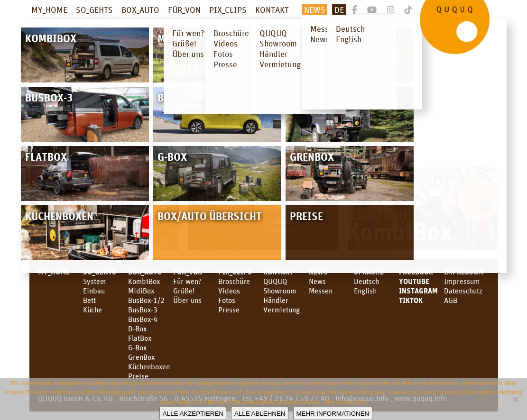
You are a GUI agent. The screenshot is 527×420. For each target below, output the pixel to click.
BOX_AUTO (140, 9)
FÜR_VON (184, 9)
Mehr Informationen (333, 414)
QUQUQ (275, 281)
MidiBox (141, 291)
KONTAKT (272, 9)
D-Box (137, 329)
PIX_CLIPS (228, 9)
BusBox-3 (143, 310)
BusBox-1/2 (146, 300)
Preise (138, 376)
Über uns (187, 300)
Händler (276, 300)
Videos (229, 291)
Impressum (464, 272)
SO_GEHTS (94, 9)
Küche (92, 310)
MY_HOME (49, 9)
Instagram (418, 291)
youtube (414, 281)
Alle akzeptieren (193, 414)
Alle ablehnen (260, 414)
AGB (451, 300)
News (315, 9)
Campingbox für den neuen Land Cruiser (259, 191)
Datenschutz (463, 291)
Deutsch (366, 281)
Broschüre (234, 281)
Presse (229, 310)
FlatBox (140, 338)
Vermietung (282, 310)
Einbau (94, 291)
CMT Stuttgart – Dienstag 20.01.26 (92, 191)
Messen (321, 291)
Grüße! (184, 291)
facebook (416, 272)
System (94, 281)
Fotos (227, 300)
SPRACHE (369, 272)
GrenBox (141, 357)
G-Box (137, 347)
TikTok (411, 300)
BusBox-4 (143, 319)
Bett (89, 300)
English (365, 291)
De (339, 9)
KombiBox (144, 281)
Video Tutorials (406, 183)
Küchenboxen (149, 366)
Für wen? (187, 281)
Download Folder (299, 79)
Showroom (280, 291)
